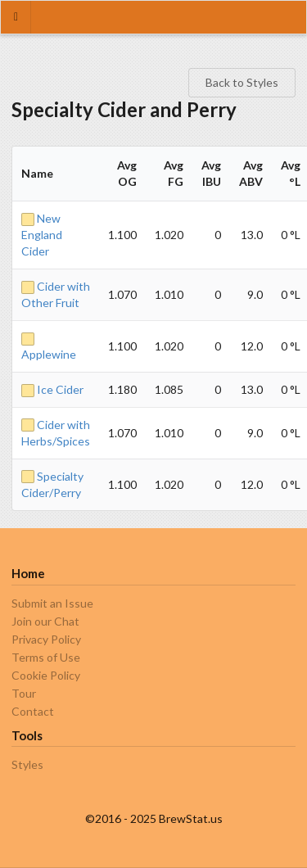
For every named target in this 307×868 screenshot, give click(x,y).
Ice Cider (52, 389)
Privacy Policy (46, 639)
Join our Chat (45, 621)
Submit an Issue (52, 604)
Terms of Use (46, 657)
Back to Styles (242, 82)
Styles (27, 765)
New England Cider (42, 235)
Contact (33, 711)
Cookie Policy (46, 675)
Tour (24, 693)
